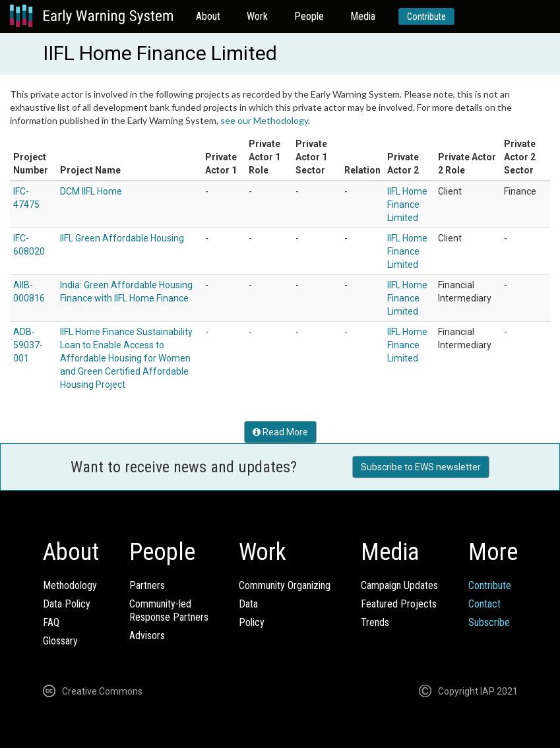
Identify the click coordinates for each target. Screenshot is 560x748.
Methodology (70, 585)
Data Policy (67, 604)
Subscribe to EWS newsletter (421, 467)
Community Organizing (285, 585)
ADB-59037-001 (28, 345)
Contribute (426, 16)
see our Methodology (264, 120)
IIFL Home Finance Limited (407, 204)
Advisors (147, 636)
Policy (252, 622)
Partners (147, 585)
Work (257, 16)
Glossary (60, 641)
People (309, 16)
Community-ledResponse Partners (169, 610)
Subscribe (489, 622)
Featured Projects (399, 604)
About (208, 16)
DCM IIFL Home (91, 191)
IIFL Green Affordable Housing (122, 238)
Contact (484, 604)
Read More (280, 432)
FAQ (51, 622)
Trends (375, 622)
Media (363, 16)
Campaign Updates (399, 585)
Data (248, 604)
